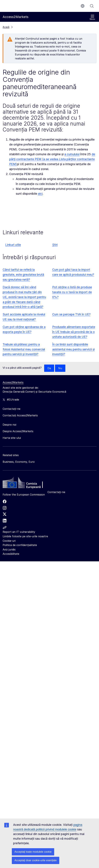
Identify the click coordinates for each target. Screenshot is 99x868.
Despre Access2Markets (18, 431)
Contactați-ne (56, 492)
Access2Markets (13, 382)
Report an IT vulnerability (19, 532)
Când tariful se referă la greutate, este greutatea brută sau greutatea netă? (23, 275)
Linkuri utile (13, 245)
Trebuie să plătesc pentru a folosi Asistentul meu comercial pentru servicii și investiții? (24, 349)
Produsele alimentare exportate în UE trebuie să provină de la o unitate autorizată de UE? (74, 332)
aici (40, 194)
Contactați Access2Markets (20, 415)
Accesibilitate (11, 554)
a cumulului (72, 154)
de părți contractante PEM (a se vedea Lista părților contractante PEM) (52, 159)
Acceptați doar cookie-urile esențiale (36, 860)
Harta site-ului (12, 438)
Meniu (92, 17)
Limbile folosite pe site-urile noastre (25, 536)
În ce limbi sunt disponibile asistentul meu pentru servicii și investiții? (73, 349)
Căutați (92, 6)
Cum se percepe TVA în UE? (71, 314)
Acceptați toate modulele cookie (33, 852)
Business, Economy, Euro (19, 462)
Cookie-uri (9, 541)
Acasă (6, 27)
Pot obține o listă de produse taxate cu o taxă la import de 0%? (72, 292)
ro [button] (83, 6)
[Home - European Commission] (26, 483)
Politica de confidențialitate (20, 545)
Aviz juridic (9, 549)
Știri (55, 245)
